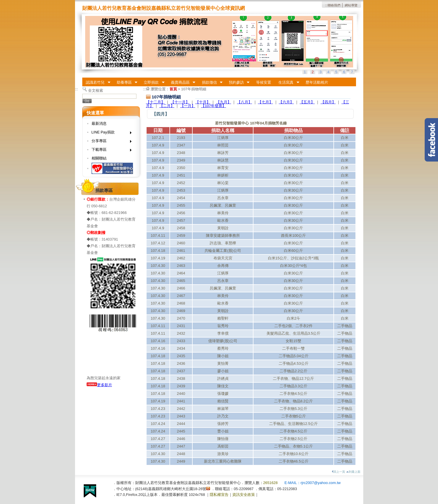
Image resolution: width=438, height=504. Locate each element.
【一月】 (188, 106)
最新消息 (99, 123)
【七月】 (265, 102)
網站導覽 (351, 5)
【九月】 (224, 102)
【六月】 (286, 102)
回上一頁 (338, 472)
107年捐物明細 (194, 89)
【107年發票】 (213, 106)
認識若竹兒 (96, 83)
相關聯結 (99, 158)
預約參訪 (237, 83)
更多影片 (99, 385)
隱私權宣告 (219, 495)
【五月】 (307, 102)
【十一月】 (180, 102)
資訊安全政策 (244, 495)
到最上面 (353, 472)
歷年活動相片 (317, 82)
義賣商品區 (181, 83)
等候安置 (264, 82)
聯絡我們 (334, 5)
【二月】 (167, 106)
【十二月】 (155, 102)
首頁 (173, 89)
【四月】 (328, 102)
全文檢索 (96, 90)
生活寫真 (287, 83)
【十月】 (203, 102)
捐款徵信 (210, 83)
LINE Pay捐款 (110, 133)
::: (326, 5)
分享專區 (110, 142)
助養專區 (125, 83)
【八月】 (244, 102)
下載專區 (110, 151)
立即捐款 (152, 83)
